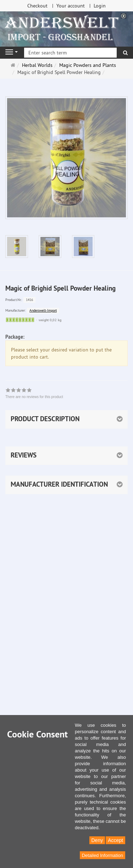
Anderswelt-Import (43, 310)
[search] (125, 53)
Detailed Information (102, 855)
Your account (71, 6)
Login (100, 6)
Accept (115, 840)
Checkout (37, 6)
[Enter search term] (70, 53)
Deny (97, 840)
